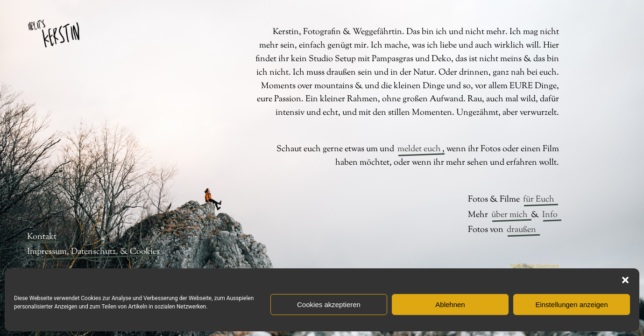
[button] (625, 280)
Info (550, 215)
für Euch (539, 200)
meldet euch (419, 149)
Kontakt (42, 237)
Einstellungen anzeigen (571, 304)
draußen (521, 230)
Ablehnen (450, 304)
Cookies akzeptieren (329, 304)
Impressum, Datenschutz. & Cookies (93, 252)
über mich (510, 215)
